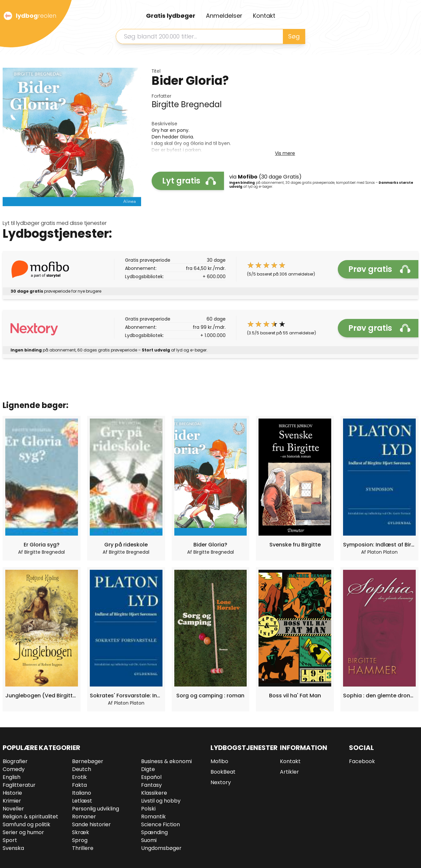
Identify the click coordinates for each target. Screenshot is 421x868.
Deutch (82, 769)
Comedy (14, 769)
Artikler (289, 772)
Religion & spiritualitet (30, 817)
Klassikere (154, 793)
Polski (148, 809)
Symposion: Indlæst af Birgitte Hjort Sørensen (379, 545)
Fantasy (151, 785)
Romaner (84, 817)
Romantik (153, 817)
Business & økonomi (166, 761)
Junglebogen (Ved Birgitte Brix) (42, 696)
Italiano (82, 793)
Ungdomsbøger (161, 848)
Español (151, 777)
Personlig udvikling (96, 809)
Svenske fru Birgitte (295, 545)
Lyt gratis (189, 181)
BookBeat (223, 772)
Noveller (13, 809)
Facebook (362, 761)
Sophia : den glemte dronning (379, 696)
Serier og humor (23, 832)
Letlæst (82, 801)
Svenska (13, 848)
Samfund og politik (26, 824)
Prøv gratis (379, 269)
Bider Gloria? (210, 545)
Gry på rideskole (126, 545)
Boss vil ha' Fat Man (295, 696)
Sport (10, 840)
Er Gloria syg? (42, 545)
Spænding (154, 832)
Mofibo (219, 761)
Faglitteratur (19, 785)
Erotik (79, 777)
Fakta (79, 785)
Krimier (12, 801)
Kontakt (264, 16)
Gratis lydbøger (171, 16)
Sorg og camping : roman (210, 696)
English (12, 777)
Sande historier (91, 824)
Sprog (80, 840)
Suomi (149, 840)
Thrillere (83, 848)
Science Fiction (161, 824)
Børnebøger (88, 761)
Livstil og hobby (161, 801)
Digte (148, 769)
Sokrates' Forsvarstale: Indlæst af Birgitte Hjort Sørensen (126, 696)
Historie (12, 793)
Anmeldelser (224, 16)
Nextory (221, 782)
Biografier (15, 761)
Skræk (81, 832)
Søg (294, 36)
